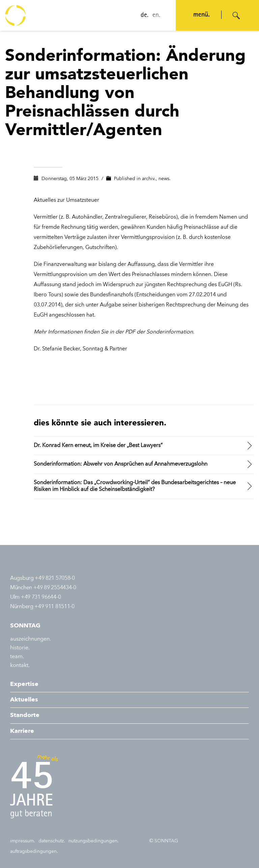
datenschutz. (52, 841)
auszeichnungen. (31, 639)
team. (17, 657)
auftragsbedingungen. (34, 851)
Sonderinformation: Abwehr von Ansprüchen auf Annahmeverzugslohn (121, 464)
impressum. (23, 841)
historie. (20, 648)
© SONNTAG (164, 841)
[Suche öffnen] (236, 16)
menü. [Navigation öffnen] (199, 15)
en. (154, 16)
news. (165, 179)
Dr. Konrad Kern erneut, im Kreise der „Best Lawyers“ (98, 446)
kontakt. (20, 666)
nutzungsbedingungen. (94, 841)
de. (142, 16)
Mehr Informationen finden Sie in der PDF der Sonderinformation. (114, 332)
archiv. (149, 179)
